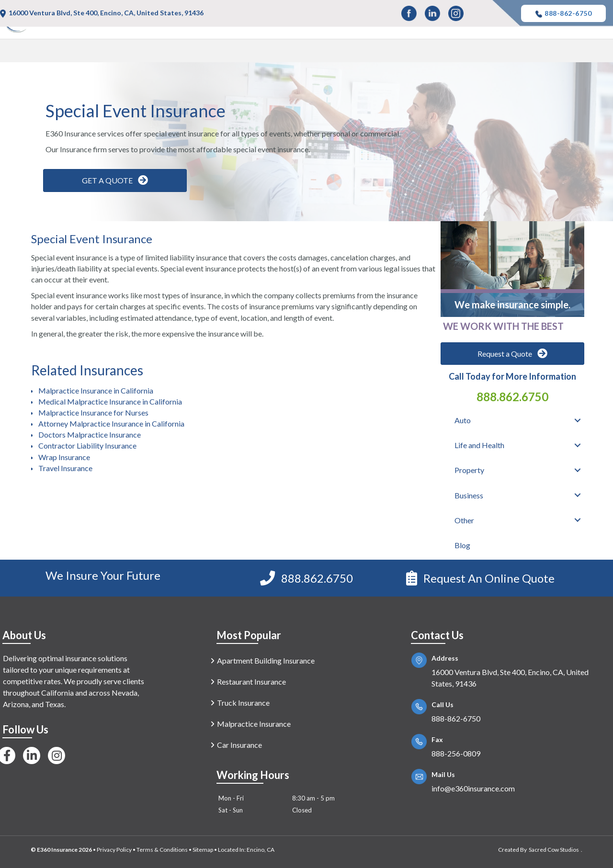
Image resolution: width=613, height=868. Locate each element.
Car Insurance (239, 745)
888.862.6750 (512, 397)
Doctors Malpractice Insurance (90, 434)
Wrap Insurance (64, 457)
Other (550, 52)
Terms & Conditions (162, 850)
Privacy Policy (114, 850)
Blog (593, 52)
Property (443, 52)
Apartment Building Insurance (266, 660)
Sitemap (203, 850)
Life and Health (375, 52)
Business (499, 52)
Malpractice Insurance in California (96, 390)
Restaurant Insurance (251, 682)
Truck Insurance (243, 703)
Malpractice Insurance (254, 724)
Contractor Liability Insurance (87, 445)
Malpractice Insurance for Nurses (93, 412)
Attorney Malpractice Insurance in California (111, 423)
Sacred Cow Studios (554, 850)
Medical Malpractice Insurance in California (110, 401)
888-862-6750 (563, 13)
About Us (24, 635)
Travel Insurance (65, 468)
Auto (315, 52)
